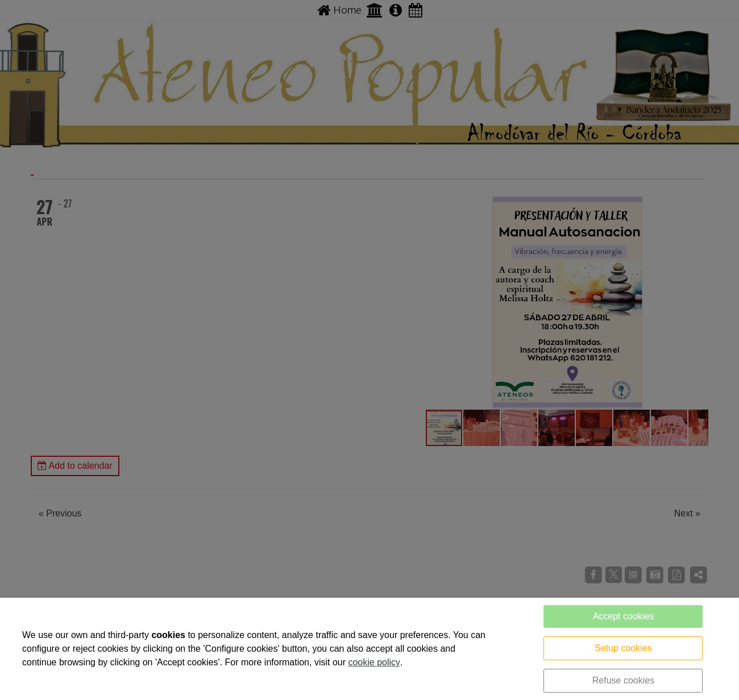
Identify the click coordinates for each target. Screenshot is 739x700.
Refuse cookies (623, 680)
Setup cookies (623, 648)
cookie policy (374, 662)
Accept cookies (624, 616)
